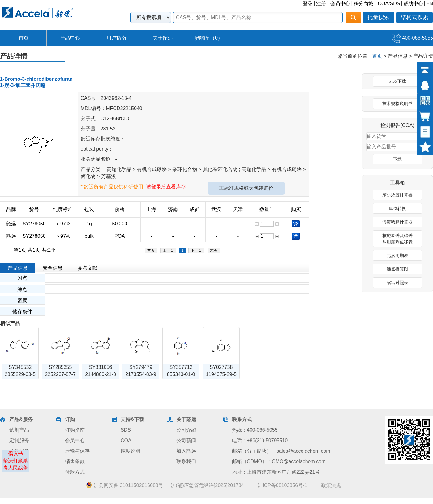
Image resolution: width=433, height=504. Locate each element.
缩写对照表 (397, 283)
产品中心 (70, 38)
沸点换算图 (397, 269)
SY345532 (20, 367)
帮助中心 (413, 4)
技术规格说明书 (397, 104)
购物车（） (209, 38)
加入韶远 (186, 451)
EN (430, 4)
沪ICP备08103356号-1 (282, 485)
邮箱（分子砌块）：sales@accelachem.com (281, 451)
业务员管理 (216, 500)
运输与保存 (77, 451)
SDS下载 (398, 81)
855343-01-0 (181, 374)
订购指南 (75, 430)
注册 (321, 4)
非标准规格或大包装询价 (246, 188)
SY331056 (101, 367)
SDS (126, 430)
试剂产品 (19, 430)
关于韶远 (163, 38)
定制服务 (19, 440)
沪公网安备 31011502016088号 (124, 485)
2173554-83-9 (141, 374)
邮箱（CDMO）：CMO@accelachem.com (279, 461)
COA (126, 440)
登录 (308, 4)
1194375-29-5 (221, 374)
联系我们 (186, 461)
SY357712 (181, 367)
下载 (397, 159)
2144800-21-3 (101, 374)
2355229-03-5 (20, 374)
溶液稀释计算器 (397, 222)
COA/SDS (389, 4)
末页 (214, 250)
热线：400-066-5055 (255, 430)
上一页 (168, 250)
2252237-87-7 (60, 374)
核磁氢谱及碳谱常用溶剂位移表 (397, 239)
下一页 (196, 250)
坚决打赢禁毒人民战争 (15, 464)
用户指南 (116, 38)
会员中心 (340, 4)
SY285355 (60, 367)
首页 (24, 38)
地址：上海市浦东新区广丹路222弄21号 (276, 472)
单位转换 (397, 208)
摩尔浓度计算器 (397, 195)
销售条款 (75, 461)
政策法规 (331, 485)
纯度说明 (131, 451)
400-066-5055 (412, 38)
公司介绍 (186, 430)
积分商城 (363, 4)
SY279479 (141, 367)
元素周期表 (397, 255)
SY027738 (221, 367)
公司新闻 (186, 440)
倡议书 (15, 453)
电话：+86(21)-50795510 (260, 440)
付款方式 (75, 472)
